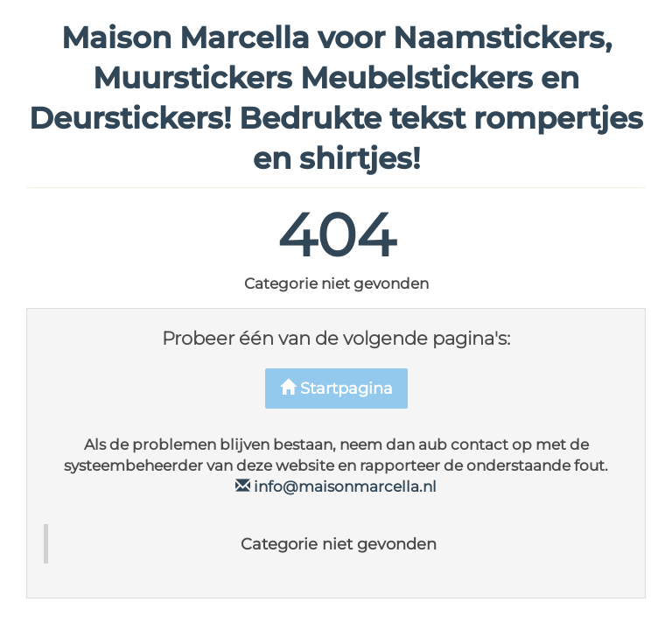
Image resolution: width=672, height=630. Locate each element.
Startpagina (336, 388)
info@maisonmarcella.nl (336, 486)
